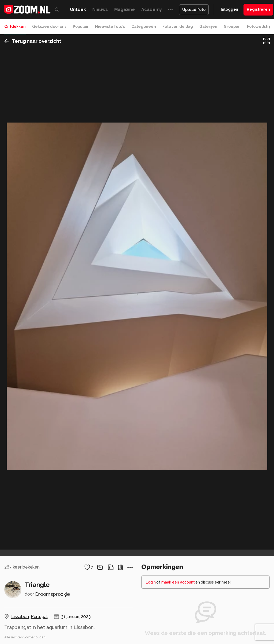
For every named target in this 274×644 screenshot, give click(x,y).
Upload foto (194, 10)
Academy (152, 9)
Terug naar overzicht (33, 41)
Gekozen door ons (49, 26)
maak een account (178, 582)
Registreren (258, 9)
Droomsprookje (53, 594)
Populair (81, 26)
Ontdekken (15, 26)
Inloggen (229, 9)
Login (151, 582)
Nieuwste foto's (110, 26)
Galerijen (208, 26)
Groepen (232, 26)
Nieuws (100, 9)
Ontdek (78, 9)
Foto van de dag (178, 26)
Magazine (125, 9)
